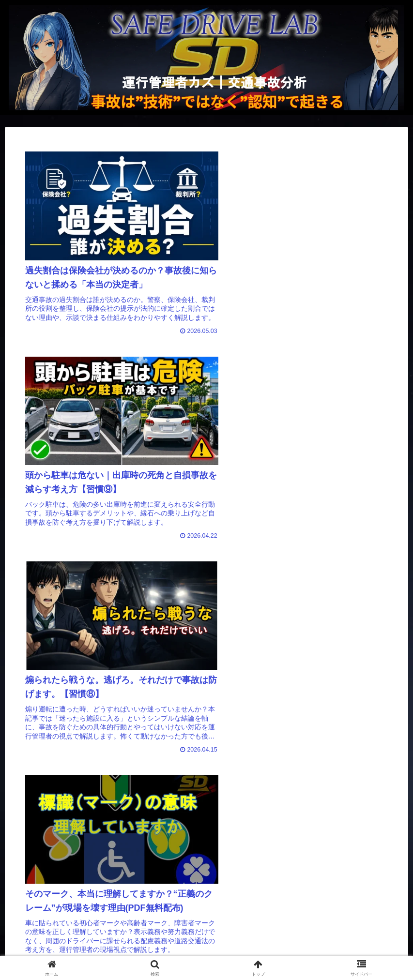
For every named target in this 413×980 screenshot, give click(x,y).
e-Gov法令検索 (322, 954)
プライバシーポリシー (218, 954)
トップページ (31, 954)
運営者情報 (116, 954)
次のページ (206, 787)
